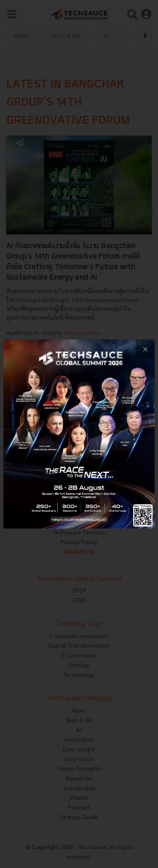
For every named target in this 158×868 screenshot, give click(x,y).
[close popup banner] (145, 349)
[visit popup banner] (79, 434)
